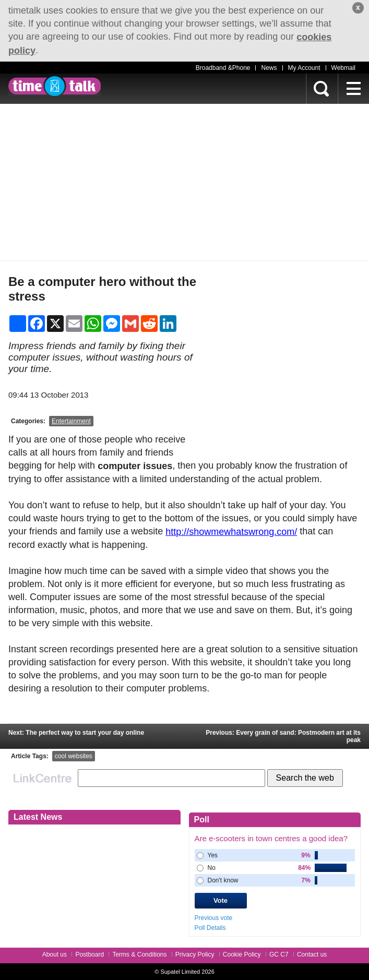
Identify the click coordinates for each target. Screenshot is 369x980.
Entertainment (71, 421)
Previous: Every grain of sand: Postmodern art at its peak (283, 736)
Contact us (312, 954)
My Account (304, 68)
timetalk (55, 86)
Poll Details (210, 927)
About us (55, 954)
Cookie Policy (242, 954)
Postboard (90, 954)
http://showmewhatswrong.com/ (231, 532)
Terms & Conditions (139, 954)
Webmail (343, 68)
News (269, 68)
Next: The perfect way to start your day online (76, 733)
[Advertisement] (184, 182)
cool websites (74, 756)
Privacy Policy (195, 954)
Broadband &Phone (223, 68)
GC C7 (279, 954)
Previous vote (214, 918)
